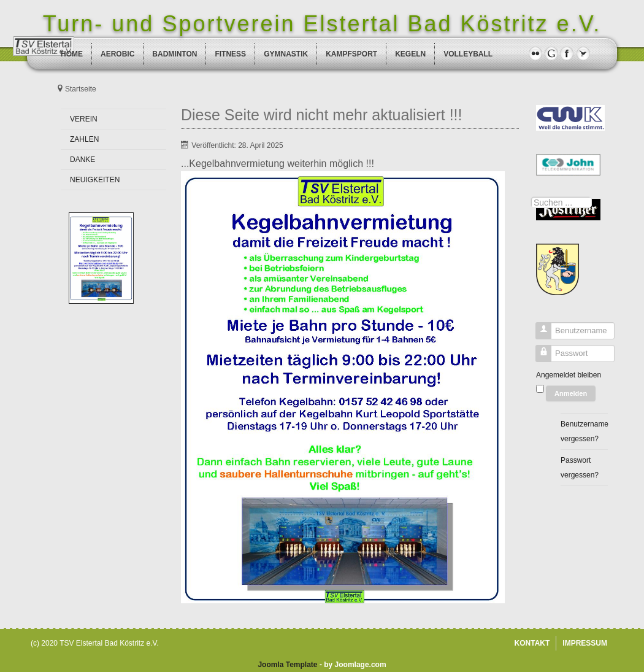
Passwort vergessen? (580, 468)
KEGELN (410, 54)
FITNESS (230, 54)
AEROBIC (117, 54)
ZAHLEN (84, 139)
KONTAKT (532, 643)
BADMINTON (174, 54)
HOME (72, 54)
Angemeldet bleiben (569, 375)
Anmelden (571, 393)
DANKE (82, 160)
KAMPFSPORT (351, 54)
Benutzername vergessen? (584, 431)
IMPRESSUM (585, 643)
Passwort (539, 356)
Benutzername (539, 334)
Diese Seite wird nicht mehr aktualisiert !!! (322, 115)
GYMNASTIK (286, 54)
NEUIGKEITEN (95, 180)
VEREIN (84, 119)
